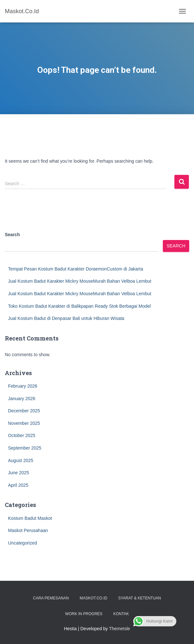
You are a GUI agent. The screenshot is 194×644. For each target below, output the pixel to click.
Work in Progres (84, 614)
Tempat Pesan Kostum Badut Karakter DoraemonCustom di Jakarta (75, 269)
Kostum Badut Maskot (30, 518)
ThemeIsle (120, 629)
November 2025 (24, 423)
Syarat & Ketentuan (140, 598)
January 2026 (22, 399)
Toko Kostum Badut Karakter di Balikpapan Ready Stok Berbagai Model (79, 306)
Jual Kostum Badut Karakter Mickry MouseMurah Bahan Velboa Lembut (80, 281)
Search (12, 235)
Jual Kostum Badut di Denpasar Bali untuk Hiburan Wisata (66, 318)
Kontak (121, 614)
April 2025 (18, 485)
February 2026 (23, 386)
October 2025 (22, 435)
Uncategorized (22, 543)
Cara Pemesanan (51, 598)
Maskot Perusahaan (28, 530)
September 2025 (25, 448)
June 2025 (18, 473)
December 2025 (24, 411)
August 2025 (21, 460)
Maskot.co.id (93, 598)
